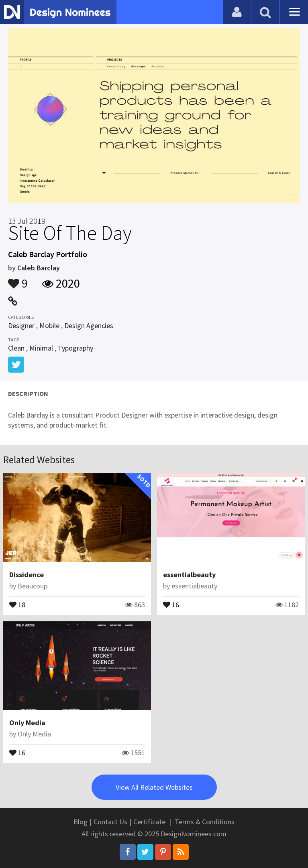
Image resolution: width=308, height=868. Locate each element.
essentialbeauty (189, 575)
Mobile (49, 325)
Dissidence (27, 575)
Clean (16, 348)
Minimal (41, 348)
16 (171, 604)
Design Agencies (89, 325)
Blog (81, 822)
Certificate (149, 822)
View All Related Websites (154, 787)
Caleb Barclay (39, 268)
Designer (21, 325)
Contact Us (110, 822)
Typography (75, 348)
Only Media (27, 723)
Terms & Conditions (205, 822)
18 (17, 604)
